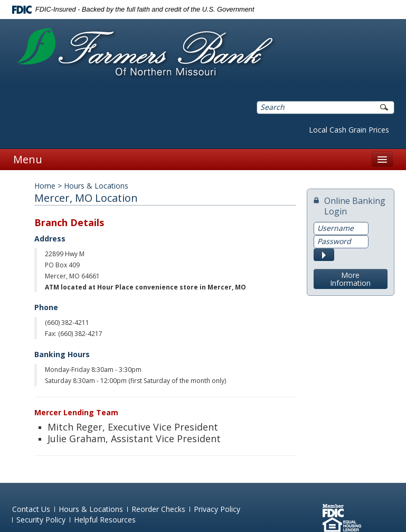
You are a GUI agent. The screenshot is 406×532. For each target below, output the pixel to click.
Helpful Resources (105, 520)
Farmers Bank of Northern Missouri (145, 53)
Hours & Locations (91, 509)
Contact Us (31, 509)
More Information (350, 279)
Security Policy (41, 520)
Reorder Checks (158, 509)
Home (45, 186)
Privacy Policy (217, 509)
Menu (28, 159)
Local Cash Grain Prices (349, 130)
